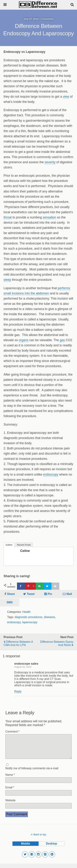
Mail (69, 594)
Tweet (31, 594)
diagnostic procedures (28, 617)
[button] (25, 859)
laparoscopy (30, 622)
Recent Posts (24, 545)
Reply (18, 691)
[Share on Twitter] (48, 586)
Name (10, 779)
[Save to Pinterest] (30, 586)
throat (8, 217)
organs (24, 340)
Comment (12, 732)
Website (10, 805)
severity (50, 162)
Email (10, 792)
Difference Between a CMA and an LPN (18, 643)
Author (9, 545)
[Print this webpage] (55, 586)
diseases (49, 617)
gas (62, 340)
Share (11, 594)
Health (26, 612)
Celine (25, 551)
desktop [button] (51, 848)
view (66, 97)
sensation (49, 217)
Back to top (40, 839)
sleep (7, 280)
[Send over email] (40, 586)
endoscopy (51, 474)
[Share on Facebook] (21, 586)
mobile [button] (26, 848)
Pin (50, 594)
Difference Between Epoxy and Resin (57, 643)
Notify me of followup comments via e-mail (32, 773)
